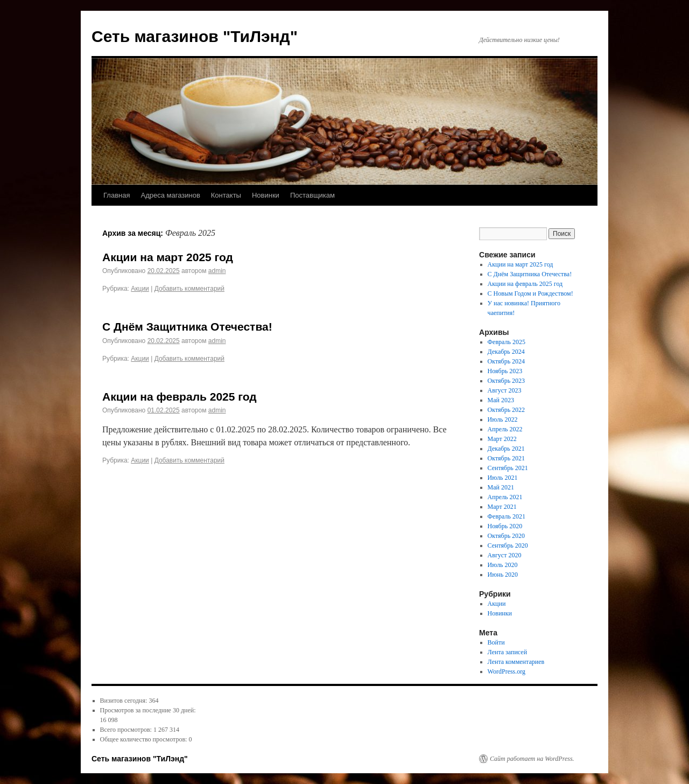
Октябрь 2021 (507, 458)
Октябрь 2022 (507, 410)
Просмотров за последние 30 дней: (148, 710)
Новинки (266, 195)
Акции (140, 289)
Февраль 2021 (507, 516)
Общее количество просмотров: (145, 739)
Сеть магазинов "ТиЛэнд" (195, 36)
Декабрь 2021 (506, 449)
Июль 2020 (503, 565)
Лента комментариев (516, 662)
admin (217, 271)
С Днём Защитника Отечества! (187, 327)
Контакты (226, 195)
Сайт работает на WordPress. (532, 759)
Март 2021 (502, 507)
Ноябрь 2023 (505, 371)
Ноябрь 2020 (505, 526)
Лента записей (508, 652)
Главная (117, 195)
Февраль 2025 (507, 342)
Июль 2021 (503, 478)
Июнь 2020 (503, 575)
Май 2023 (501, 400)
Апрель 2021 (505, 497)
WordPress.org (507, 671)
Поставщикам (312, 195)
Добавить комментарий (189, 289)
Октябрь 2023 (507, 381)
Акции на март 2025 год (168, 257)
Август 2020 (505, 555)
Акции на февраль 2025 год (180, 397)
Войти (496, 642)
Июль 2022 (503, 419)
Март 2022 (502, 439)
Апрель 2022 (505, 429)
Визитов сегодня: (125, 701)
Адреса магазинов (170, 195)
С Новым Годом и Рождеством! (530, 293)
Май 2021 (501, 487)
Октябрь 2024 (507, 361)
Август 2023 (505, 390)
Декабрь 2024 (506, 352)
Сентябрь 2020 (508, 545)
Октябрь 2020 (507, 536)
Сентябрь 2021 (508, 468)
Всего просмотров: (127, 730)
